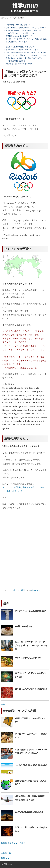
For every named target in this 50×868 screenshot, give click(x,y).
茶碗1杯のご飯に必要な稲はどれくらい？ (21, 36)
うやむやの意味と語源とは (15, 61)
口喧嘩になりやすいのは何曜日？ (18, 25)
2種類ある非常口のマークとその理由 (19, 64)
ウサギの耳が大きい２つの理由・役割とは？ (22, 33)
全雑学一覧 (6, 853)
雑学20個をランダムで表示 (13, 843)
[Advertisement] (24, 531)
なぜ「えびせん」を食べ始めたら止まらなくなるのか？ (26, 28)
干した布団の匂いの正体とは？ (17, 42)
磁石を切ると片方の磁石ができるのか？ (20, 47)
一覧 (3, 704)
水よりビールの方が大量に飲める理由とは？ (22, 50)
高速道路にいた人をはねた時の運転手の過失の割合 (24, 58)
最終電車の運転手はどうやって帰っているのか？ (23, 30)
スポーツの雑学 (19, 18)
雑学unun (5, 18)
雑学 (6, 864)
